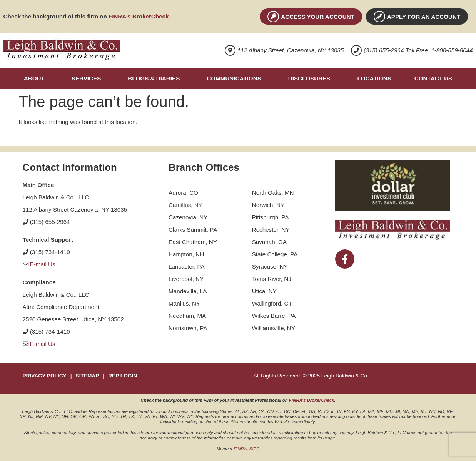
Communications (234, 78)
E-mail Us (43, 264)
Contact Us (433, 78)
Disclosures (309, 78)
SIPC (255, 449)
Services (86, 78)
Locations (374, 78)
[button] (36, 78)
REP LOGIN (123, 376)
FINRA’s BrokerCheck (139, 16)
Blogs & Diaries (154, 78)
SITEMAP (88, 376)
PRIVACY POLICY (45, 376)
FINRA (240, 449)
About (34, 78)
